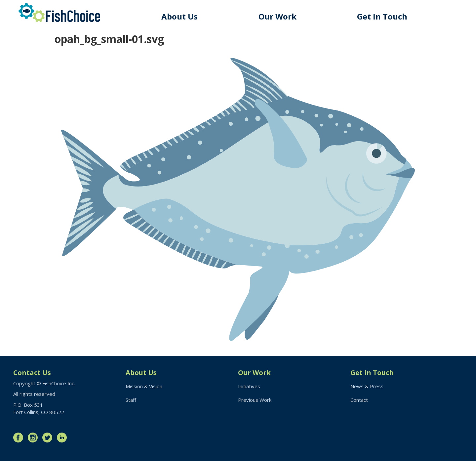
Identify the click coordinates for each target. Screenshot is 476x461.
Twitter (49, 438)
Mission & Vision (144, 386)
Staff (131, 400)
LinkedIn (63, 438)
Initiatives (249, 386)
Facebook (20, 438)
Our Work (278, 16)
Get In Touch (382, 16)
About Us (179, 16)
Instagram (34, 438)
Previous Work (255, 400)
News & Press (367, 386)
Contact (359, 400)
